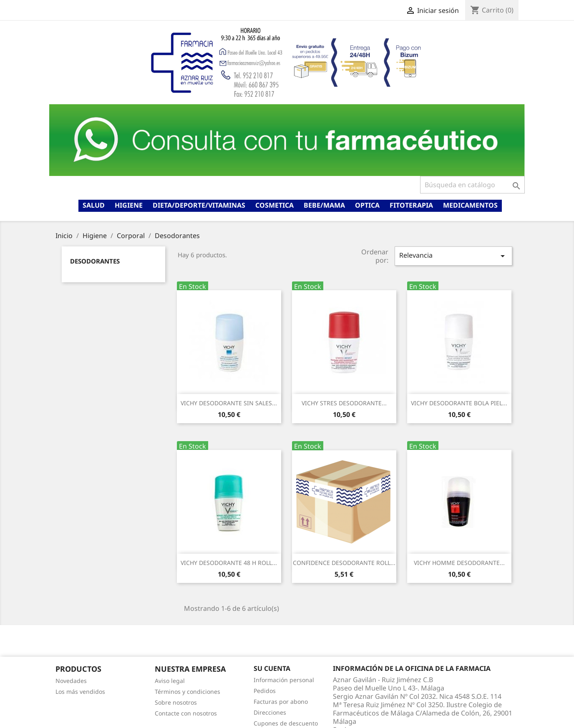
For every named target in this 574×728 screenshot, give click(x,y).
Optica (367, 205)
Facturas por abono (281, 702)
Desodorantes (95, 261)
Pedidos (265, 691)
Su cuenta (272, 668)
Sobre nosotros (176, 702)
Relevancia (453, 256)
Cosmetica (274, 205)
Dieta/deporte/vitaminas (199, 205)
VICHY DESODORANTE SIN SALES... (229, 403)
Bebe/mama (324, 205)
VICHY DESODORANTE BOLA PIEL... (459, 403)
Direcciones (270, 712)
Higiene (129, 205)
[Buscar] (472, 185)
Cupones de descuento (286, 723)
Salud (94, 205)
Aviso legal (170, 681)
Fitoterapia (411, 205)
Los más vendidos (80, 692)
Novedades (71, 681)
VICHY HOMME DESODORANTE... (459, 563)
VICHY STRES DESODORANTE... (344, 403)
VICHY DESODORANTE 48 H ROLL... (229, 563)
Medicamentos (470, 205)
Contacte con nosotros (186, 713)
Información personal (284, 680)
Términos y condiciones (188, 692)
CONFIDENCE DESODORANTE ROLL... (344, 563)
